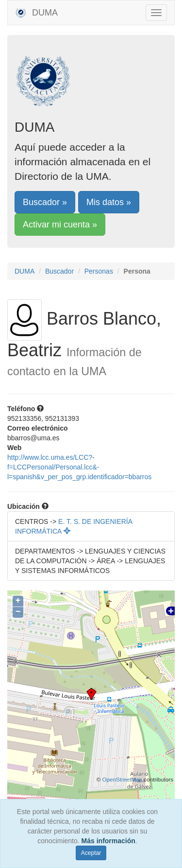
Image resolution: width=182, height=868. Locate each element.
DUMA (36, 13)
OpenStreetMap (122, 779)
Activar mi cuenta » (60, 225)
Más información (108, 841)
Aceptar (91, 853)
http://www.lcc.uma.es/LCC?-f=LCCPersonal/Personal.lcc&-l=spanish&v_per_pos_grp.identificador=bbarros (79, 467)
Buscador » (45, 202)
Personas (99, 271)
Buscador (59, 271)
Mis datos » (109, 202)
